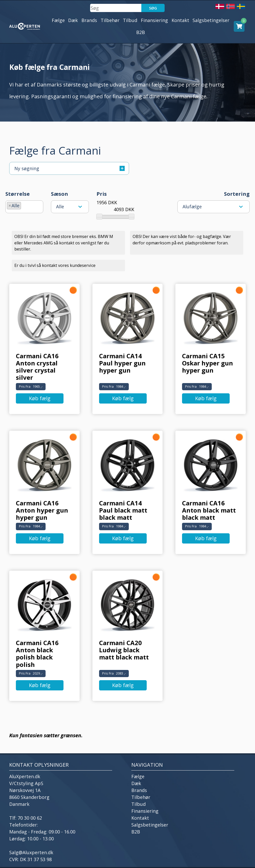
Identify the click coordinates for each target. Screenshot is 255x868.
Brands (89, 20)
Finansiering (154, 20)
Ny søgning (70, 168)
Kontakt (180, 20)
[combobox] (24, 207)
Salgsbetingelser (211, 20)
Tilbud (130, 20)
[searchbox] (24, 205)
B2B (141, 32)
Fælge (58, 20)
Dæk (73, 20)
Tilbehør (110, 20)
